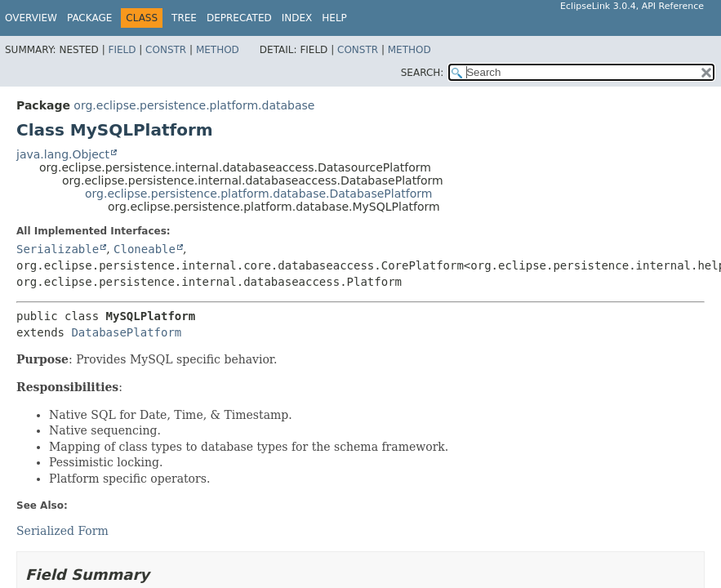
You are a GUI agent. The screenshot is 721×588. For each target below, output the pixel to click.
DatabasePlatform (126, 332)
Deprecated (239, 18)
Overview (31, 18)
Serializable (58, 249)
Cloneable (145, 249)
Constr (166, 50)
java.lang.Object (63, 154)
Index (297, 18)
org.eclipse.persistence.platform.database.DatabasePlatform (258, 194)
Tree (184, 18)
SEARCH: (423, 73)
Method (218, 50)
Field (122, 50)
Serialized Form (62, 531)
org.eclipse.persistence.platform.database (194, 105)
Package (89, 18)
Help (334, 18)
